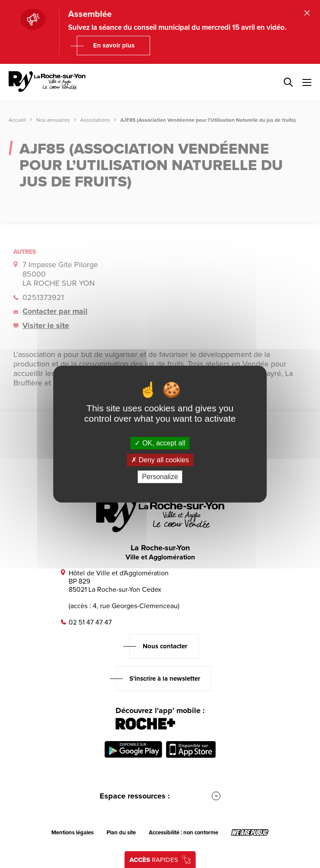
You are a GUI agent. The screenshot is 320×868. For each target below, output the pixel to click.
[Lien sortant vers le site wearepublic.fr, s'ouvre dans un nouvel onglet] (250, 833)
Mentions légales (72, 833)
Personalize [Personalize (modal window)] (160, 477)
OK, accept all (160, 443)
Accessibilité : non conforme (184, 833)
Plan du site (121, 833)
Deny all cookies (160, 460)
